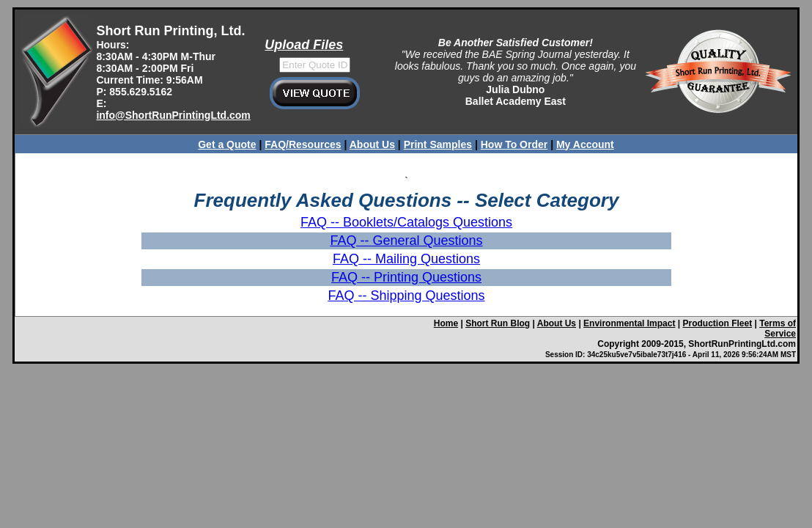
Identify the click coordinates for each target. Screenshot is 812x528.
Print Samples (438, 144)
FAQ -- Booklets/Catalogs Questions (406, 222)
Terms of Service (778, 329)
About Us (372, 144)
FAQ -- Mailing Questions (406, 259)
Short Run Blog (498, 323)
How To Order (514, 144)
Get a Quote (227, 144)
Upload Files (304, 45)
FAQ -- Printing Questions (406, 277)
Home (446, 323)
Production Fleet (717, 323)
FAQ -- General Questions (406, 241)
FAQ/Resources (303, 144)
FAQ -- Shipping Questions (406, 296)
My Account (585, 144)
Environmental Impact (629, 323)
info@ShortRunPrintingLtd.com (173, 115)
